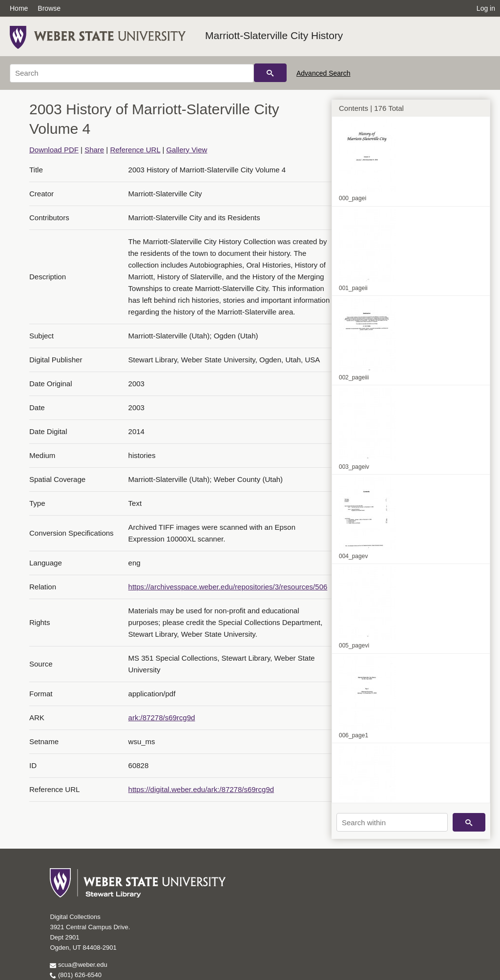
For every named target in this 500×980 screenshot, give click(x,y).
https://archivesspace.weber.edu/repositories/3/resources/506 (228, 587)
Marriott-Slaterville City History (274, 35)
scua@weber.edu (78, 965)
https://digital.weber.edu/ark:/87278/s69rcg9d (201, 789)
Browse (49, 8)
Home (19, 8)
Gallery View (187, 150)
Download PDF (54, 150)
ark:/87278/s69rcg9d (162, 718)
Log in (486, 8)
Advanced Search (323, 73)
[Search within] (392, 822)
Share (94, 150)
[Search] (132, 73)
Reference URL (135, 150)
